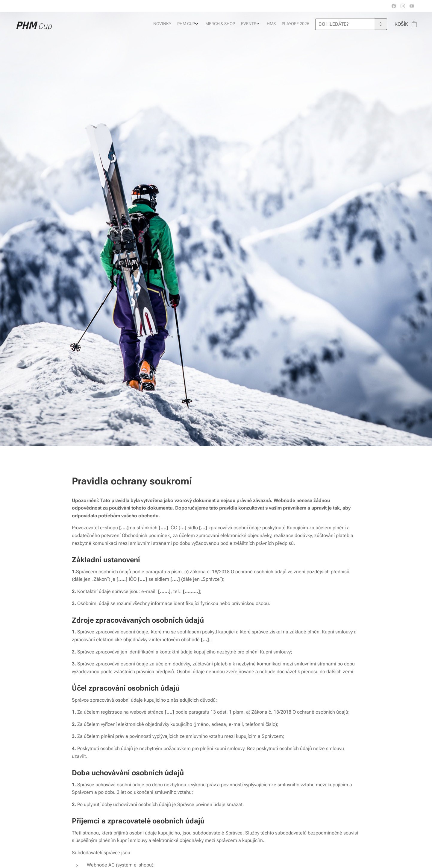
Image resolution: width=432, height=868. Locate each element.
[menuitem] (271, 24)
